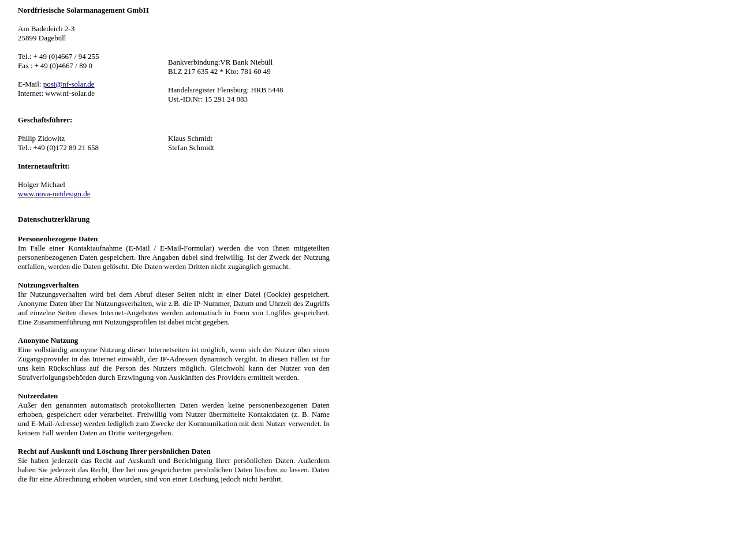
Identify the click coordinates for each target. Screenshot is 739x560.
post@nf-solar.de (69, 84)
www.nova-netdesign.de (54, 194)
